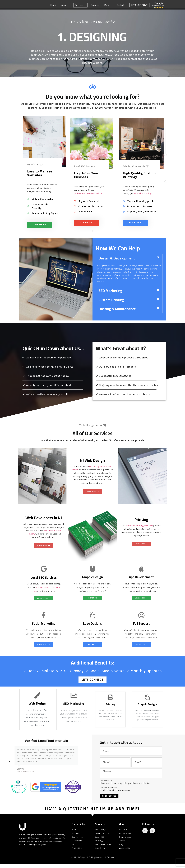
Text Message (124, 794)
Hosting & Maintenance (117, 313)
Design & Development (117, 262)
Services (80, 6)
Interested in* (106, 785)
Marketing (118, 787)
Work (108, 6)
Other (148, 787)
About (66, 6)
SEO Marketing (110, 295)
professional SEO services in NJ (89, 197)
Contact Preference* (109, 792)
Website (106, 787)
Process (95, 6)
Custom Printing (111, 304)
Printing (138, 787)
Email (112, 794)
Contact (120, 6)
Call (104, 794)
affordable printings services (139, 530)
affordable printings (143, 197)
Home (53, 6)
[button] (129, 262)
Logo (128, 787)
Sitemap (110, 861)
